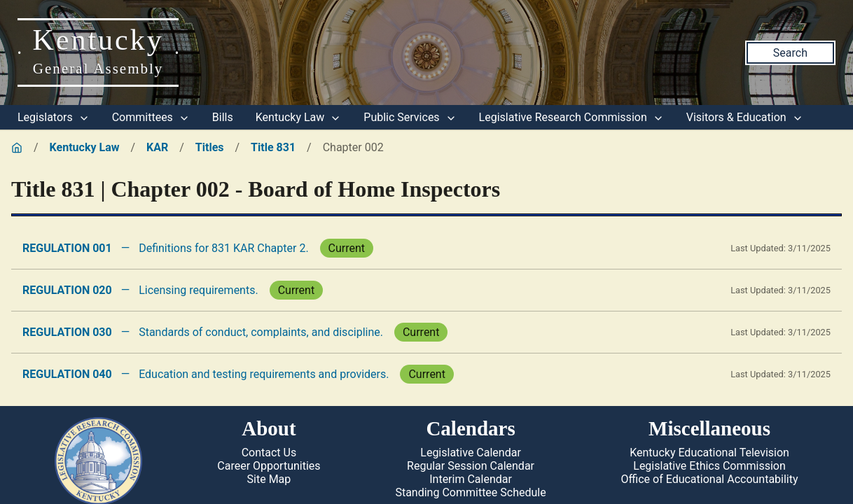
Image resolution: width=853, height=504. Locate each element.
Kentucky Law (299, 117)
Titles (210, 147)
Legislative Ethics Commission (709, 466)
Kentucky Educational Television (709, 453)
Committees (151, 117)
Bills (223, 117)
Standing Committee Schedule (470, 492)
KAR (157, 147)
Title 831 (273, 147)
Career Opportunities (269, 466)
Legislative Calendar (471, 453)
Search (790, 53)
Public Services (410, 117)
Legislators (54, 117)
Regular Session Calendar (471, 466)
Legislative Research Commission (571, 117)
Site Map (269, 479)
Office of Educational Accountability (710, 479)
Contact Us (269, 453)
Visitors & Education (745, 117)
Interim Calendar (471, 479)
